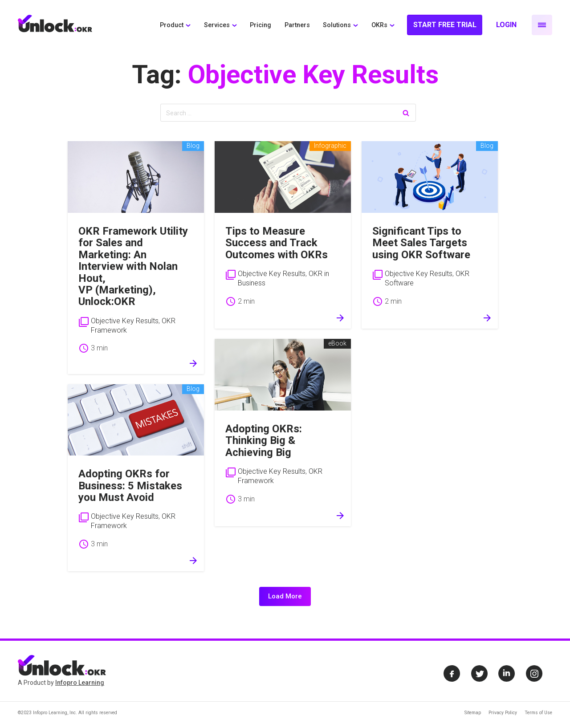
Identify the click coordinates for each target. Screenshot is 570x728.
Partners (297, 25)
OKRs (379, 25)
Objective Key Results (125, 321)
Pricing (261, 25)
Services (217, 25)
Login (506, 25)
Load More (285, 596)
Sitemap (473, 713)
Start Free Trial (445, 25)
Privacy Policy (503, 713)
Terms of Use (538, 713)
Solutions (337, 25)
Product (172, 25)
